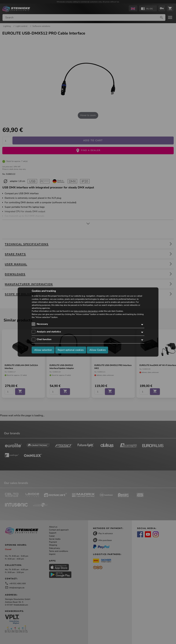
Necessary (42, 324)
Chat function (44, 339)
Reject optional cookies (71, 350)
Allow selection (43, 350)
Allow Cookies (98, 350)
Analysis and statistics (49, 332)
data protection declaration (86, 311)
